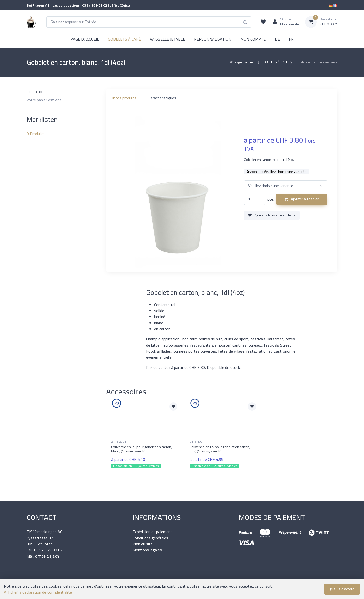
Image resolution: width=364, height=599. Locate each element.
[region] (222, 98)
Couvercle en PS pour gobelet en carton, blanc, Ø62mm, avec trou (142, 449)
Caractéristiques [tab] (162, 98)
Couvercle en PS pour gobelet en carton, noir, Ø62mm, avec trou (220, 449)
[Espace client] (284, 22)
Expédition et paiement (152, 532)
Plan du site (143, 544)
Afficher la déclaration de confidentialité (38, 592)
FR (291, 39)
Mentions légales (147, 550)
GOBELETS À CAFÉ (124, 39)
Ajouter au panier (302, 199)
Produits (36, 134)
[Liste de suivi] (263, 22)
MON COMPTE (253, 39)
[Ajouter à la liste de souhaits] (173, 407)
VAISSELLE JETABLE (167, 39)
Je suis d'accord (342, 589)
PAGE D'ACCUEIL (85, 39)
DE (277, 39)
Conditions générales (150, 538)
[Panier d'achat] (321, 22)
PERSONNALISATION (213, 39)
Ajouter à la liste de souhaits (272, 215)
